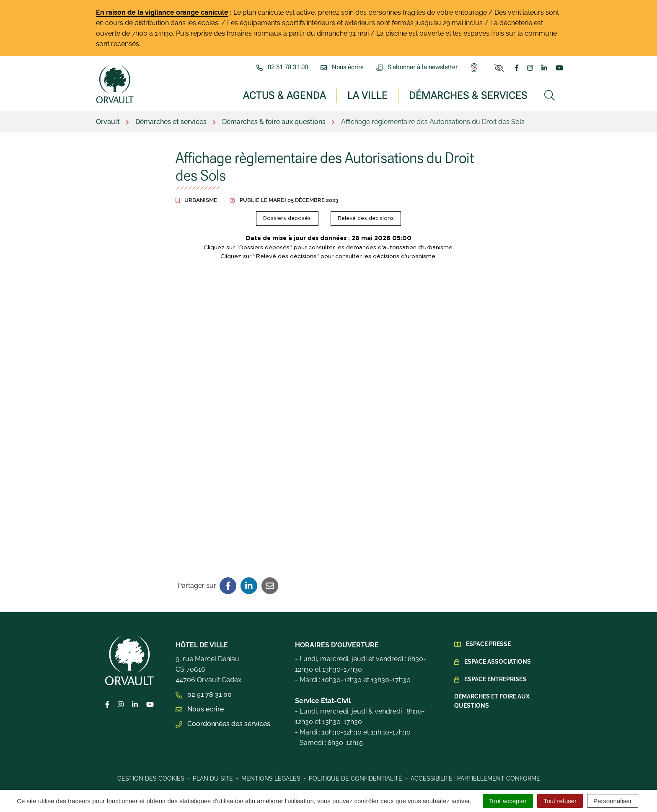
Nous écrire (200, 709)
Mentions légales (271, 778)
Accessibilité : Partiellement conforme (475, 778)
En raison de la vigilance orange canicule (162, 12)
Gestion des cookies (151, 778)
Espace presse (488, 644)
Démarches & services (468, 95)
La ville (367, 95)
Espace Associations (498, 662)
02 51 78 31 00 (204, 694)
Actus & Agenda (285, 95)
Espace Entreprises (495, 679)
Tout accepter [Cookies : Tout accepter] (508, 801)
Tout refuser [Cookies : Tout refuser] (560, 801)
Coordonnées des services (223, 724)
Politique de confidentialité (356, 778)
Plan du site (213, 778)
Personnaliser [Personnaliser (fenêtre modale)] (613, 801)
